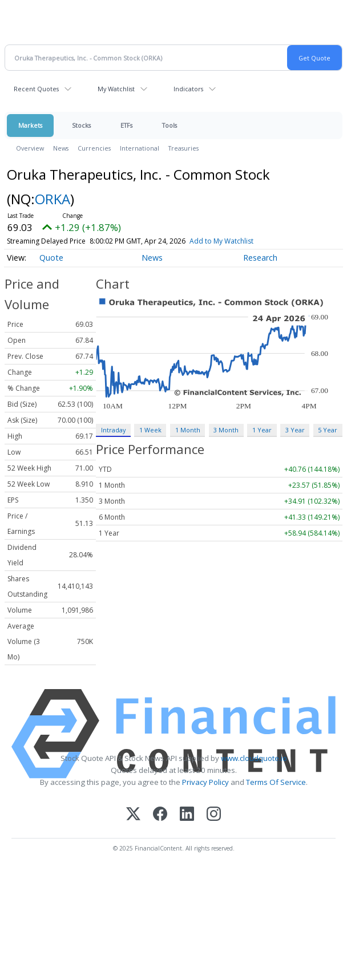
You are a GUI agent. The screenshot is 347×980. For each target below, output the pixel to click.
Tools (170, 125)
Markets (30, 125)
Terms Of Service (276, 782)
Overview (30, 148)
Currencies (94, 148)
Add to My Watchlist (221, 241)
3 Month (226, 430)
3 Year (295, 430)
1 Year (262, 430)
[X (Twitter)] (133, 815)
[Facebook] (160, 815)
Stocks (81, 125)
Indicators (188, 89)
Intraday (113, 430)
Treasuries (183, 148)
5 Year (328, 430)
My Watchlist (116, 89)
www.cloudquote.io (254, 758)
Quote (51, 258)
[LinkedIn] (187, 815)
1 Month (188, 430)
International (140, 148)
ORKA (53, 199)
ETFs (126, 125)
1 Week (150, 430)
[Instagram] (214, 815)
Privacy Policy (205, 782)
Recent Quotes (36, 89)
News (61, 148)
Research (260, 258)
